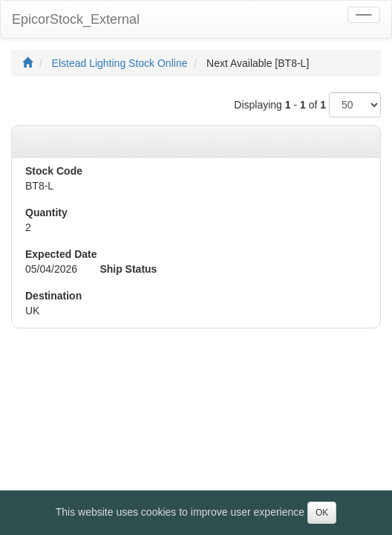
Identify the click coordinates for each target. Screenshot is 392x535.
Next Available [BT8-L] (258, 63)
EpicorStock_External (76, 19)
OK (322, 513)
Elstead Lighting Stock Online (120, 63)
